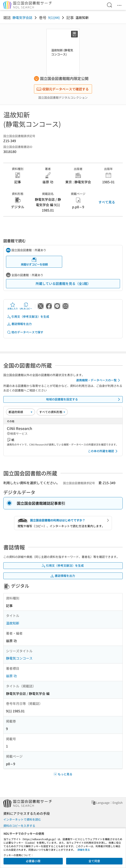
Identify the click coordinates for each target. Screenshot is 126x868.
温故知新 (13, 623)
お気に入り (13, 306)
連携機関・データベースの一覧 (99, 380)
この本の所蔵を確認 (103, 451)
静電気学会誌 (22, 17)
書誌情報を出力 (19, 324)
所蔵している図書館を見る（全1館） (63, 283)
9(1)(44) (54, 17)
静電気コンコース (19, 658)
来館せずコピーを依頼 (34, 262)
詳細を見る (84, 850)
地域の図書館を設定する (84, 399)
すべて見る (107, 202)
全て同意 (94, 861)
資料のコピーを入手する (19, 826)
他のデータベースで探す (25, 332)
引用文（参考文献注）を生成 (28, 317)
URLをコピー (26, 306)
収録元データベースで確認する (63, 89)
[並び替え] (21, 412)
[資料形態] (52, 412)
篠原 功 (11, 676)
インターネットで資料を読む (22, 819)
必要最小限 (33, 861)
